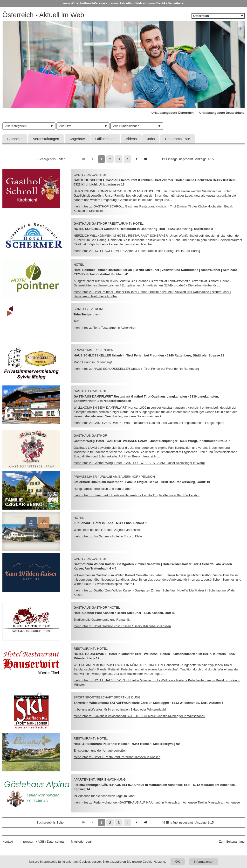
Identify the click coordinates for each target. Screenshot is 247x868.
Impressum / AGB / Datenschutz (42, 842)
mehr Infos (137, 251)
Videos (131, 139)
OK (178, 862)
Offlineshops (105, 139)
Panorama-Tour (177, 139)
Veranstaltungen (46, 139)
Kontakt (8, 842)
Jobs (151, 139)
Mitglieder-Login (82, 842)
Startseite (15, 139)
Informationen (204, 862)
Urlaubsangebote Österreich (173, 113)
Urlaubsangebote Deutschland (222, 113)
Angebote (77, 139)
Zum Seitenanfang (232, 842)
